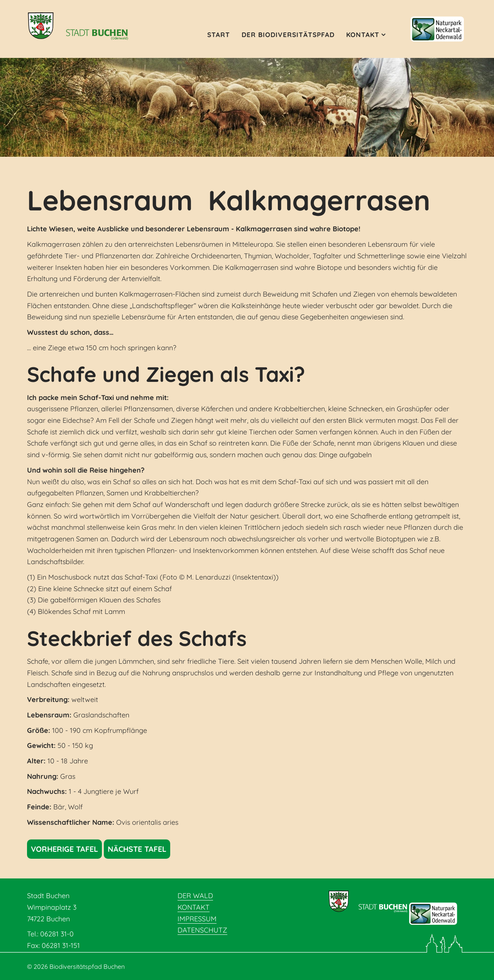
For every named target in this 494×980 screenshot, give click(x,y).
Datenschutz (202, 930)
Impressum (197, 919)
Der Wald (195, 896)
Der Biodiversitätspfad (288, 35)
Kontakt (363, 35)
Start (219, 35)
